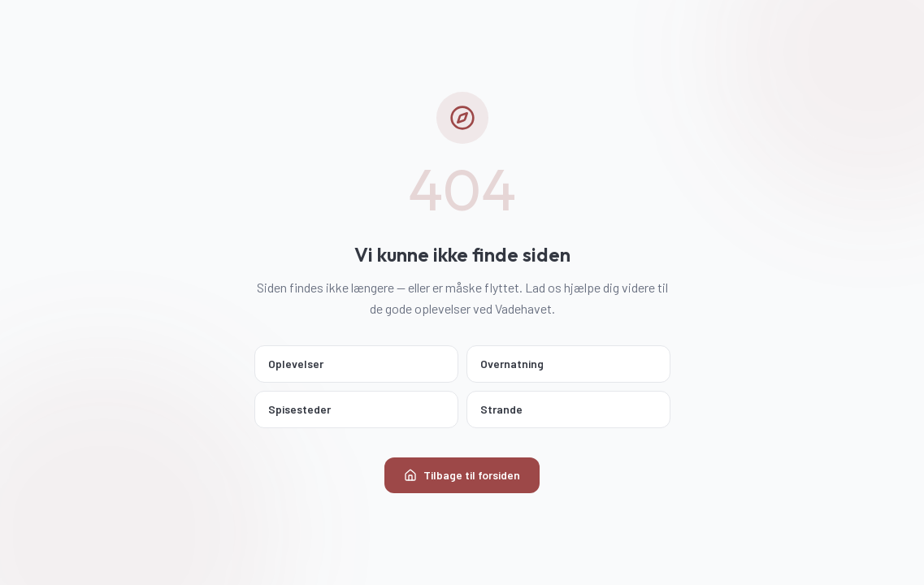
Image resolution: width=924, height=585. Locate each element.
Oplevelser (355, 364)
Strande (567, 409)
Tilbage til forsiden (462, 475)
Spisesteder (355, 409)
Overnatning (567, 364)
